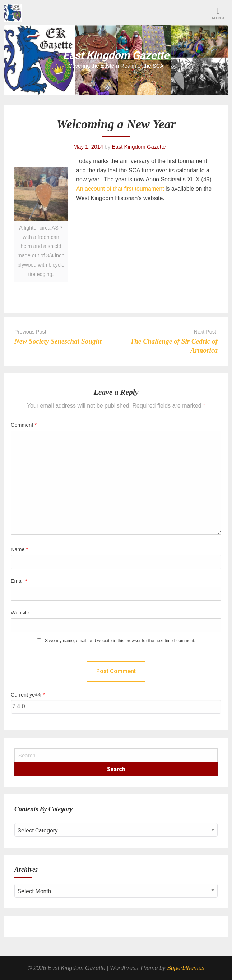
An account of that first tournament (121, 189)
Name (19, 549)
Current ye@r (28, 695)
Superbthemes (186, 968)
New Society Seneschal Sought (58, 341)
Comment (24, 425)
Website (20, 613)
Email (19, 581)
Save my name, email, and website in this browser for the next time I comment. (120, 641)
